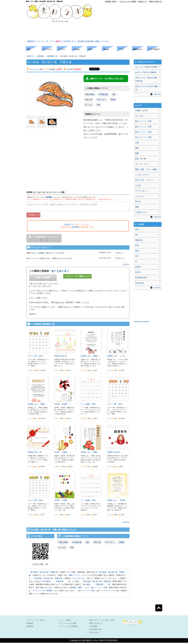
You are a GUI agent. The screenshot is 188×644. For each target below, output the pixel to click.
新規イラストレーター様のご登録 (102, 621)
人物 (137, 143)
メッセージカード (142, 175)
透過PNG (139, 240)
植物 (137, 148)
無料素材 (41, 56)
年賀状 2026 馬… (61, 357)
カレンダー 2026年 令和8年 (146, 67)
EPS (137, 245)
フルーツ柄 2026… (36, 357)
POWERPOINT (141, 278)
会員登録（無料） (111, 1)
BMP (137, 251)
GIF (137, 235)
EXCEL (138, 272)
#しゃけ (89, 105)
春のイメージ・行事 (143, 121)
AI (136, 262)
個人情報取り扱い (96, 631)
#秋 (98, 105)
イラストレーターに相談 (67, 624)
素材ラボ (30, 56)
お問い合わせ (94, 634)
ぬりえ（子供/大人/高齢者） (146, 72)
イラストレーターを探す (36, 621)
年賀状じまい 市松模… (117, 501)
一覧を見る (126, 266)
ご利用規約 (93, 628)
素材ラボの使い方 (155, 1)
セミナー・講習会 (64, 621)
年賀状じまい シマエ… (117, 357)
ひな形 (138, 185)
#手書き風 (103, 94)
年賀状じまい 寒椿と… (38, 405)
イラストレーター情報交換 (68, 628)
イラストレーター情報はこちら (77, 277)
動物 (137, 153)
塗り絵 (138, 201)
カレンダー (140, 116)
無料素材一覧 (52, 56)
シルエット (140, 196)
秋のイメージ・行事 (99, 589)
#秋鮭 (113, 100)
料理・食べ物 (141, 159)
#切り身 (89, 100)
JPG (137, 229)
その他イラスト (141, 212)
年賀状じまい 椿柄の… (91, 357)
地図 (137, 207)
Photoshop (139, 283)
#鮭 (114, 94)
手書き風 (59, 583)
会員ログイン (143, 1)
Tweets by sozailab (141, 322)
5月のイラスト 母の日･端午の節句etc (146, 79)
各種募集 (30, 628)
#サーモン (101, 100)
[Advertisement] (115, 22)
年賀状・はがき (141, 110)
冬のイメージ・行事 (143, 137)
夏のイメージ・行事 (143, 127)
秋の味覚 (47, 583)
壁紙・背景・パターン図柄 (146, 169)
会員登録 (49, 197)
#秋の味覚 (90, 94)
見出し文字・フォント (144, 180)
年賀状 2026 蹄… (35, 453)
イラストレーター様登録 (128, 1)
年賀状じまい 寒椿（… (91, 453)
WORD (138, 267)
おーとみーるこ (60, 272)
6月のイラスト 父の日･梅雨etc (146, 88)
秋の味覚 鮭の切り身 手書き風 (44, 573)
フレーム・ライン (142, 164)
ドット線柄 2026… (89, 405)
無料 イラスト (75, 576)
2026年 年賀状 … (63, 405)
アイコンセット (141, 191)
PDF (137, 256)
